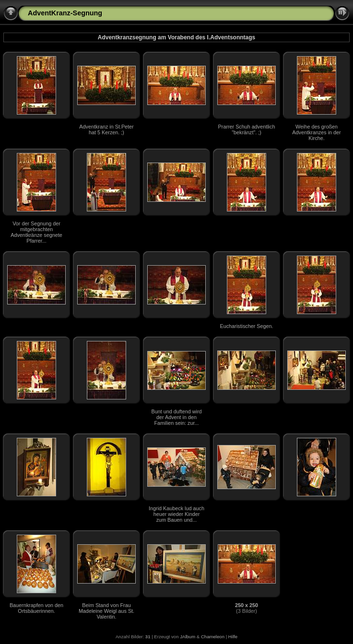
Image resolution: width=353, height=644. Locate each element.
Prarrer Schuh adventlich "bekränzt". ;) (247, 129)
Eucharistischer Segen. (246, 326)
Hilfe (233, 637)
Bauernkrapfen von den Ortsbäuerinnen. (36, 608)
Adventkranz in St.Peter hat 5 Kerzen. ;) (106, 129)
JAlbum (188, 637)
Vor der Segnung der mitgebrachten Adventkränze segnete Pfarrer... (36, 232)
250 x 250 (247, 605)
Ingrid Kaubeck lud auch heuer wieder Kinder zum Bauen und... (176, 514)
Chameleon (213, 637)
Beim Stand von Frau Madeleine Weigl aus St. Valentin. (106, 611)
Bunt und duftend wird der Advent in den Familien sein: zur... (176, 417)
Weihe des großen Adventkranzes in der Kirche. (316, 132)
